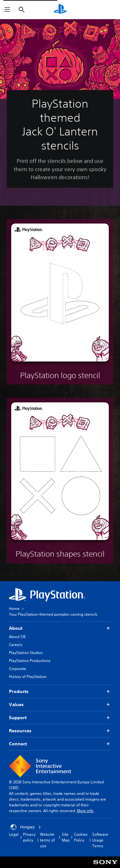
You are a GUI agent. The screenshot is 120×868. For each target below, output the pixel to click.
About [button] (60, 628)
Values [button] (60, 705)
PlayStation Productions (30, 661)
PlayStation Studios (26, 653)
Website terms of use (47, 840)
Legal (14, 834)
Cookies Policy (81, 837)
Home (14, 609)
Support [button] (60, 718)
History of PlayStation (28, 677)
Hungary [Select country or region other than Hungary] (26, 827)
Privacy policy (29, 837)
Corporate (18, 669)
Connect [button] (60, 744)
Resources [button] (60, 731)
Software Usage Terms (100, 840)
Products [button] (60, 692)
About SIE (17, 637)
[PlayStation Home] (60, 10)
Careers (16, 645)
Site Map (66, 837)
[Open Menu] (7, 10)
